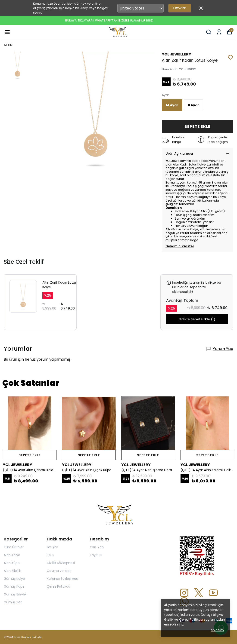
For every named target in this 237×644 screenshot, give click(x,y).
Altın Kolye (12, 555)
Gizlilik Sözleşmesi (61, 563)
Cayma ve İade (59, 571)
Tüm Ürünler (14, 547)
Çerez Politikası (59, 586)
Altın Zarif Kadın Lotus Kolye (59, 285)
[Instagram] (184, 593)
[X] (199, 593)
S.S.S (50, 555)
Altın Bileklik (13, 571)
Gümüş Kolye (14, 579)
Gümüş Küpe (14, 586)
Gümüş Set (13, 602)
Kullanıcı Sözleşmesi (63, 579)
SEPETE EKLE (197, 127)
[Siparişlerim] (219, 32)
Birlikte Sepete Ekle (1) (197, 319)
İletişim (52, 547)
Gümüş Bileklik (15, 594)
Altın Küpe (12, 563)
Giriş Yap (97, 547)
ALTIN (8, 45)
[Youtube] (213, 593)
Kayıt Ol (96, 555)
